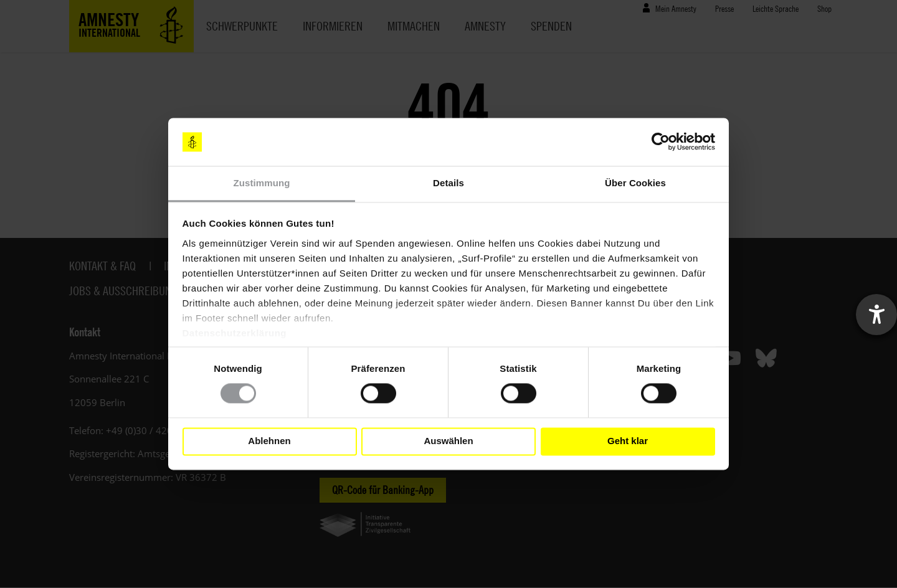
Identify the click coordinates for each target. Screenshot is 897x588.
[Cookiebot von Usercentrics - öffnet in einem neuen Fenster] (661, 142)
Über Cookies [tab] (635, 183)
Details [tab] (448, 183)
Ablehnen (269, 441)
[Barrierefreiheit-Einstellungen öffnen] (876, 315)
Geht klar (628, 441)
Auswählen (448, 441)
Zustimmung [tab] (262, 183)
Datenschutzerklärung (235, 333)
